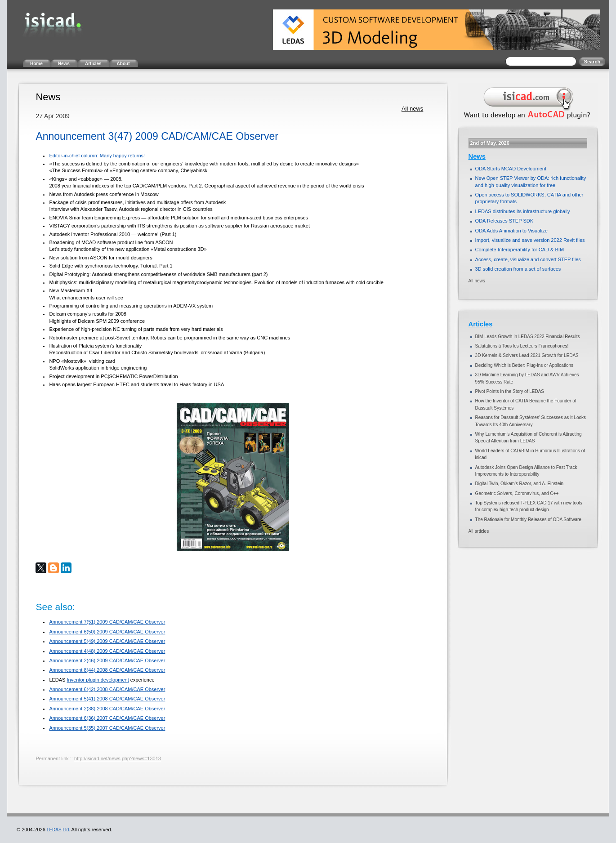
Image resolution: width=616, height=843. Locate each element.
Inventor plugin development (98, 680)
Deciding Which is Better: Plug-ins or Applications (524, 365)
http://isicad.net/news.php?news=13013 (118, 758)
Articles (481, 324)
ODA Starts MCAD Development (511, 169)
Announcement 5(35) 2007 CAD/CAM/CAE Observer (107, 728)
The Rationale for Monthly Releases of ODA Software (528, 520)
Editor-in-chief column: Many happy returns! (97, 156)
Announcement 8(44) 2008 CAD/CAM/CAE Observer (107, 670)
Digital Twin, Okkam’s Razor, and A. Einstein (519, 484)
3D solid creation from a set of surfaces (518, 269)
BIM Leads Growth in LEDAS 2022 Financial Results (528, 337)
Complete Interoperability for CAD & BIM (520, 250)
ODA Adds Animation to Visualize (511, 231)
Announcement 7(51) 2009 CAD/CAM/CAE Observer (107, 622)
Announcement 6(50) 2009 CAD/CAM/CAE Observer (107, 632)
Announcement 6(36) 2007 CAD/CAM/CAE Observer (107, 718)
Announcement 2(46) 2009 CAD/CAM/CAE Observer (107, 660)
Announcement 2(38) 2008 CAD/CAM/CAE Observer (107, 709)
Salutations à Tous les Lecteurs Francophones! (522, 346)
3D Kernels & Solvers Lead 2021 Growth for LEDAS (527, 355)
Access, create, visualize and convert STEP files (528, 259)
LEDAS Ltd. (58, 830)
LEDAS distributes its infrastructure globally (523, 211)
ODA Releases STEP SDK (504, 221)
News (477, 156)
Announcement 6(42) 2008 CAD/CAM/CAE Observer (107, 689)
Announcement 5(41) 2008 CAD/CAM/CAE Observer (107, 699)
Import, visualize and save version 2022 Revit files (530, 240)
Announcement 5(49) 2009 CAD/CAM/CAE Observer (107, 641)
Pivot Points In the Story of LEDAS (510, 391)
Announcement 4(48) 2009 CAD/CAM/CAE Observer (107, 651)
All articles (479, 531)
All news (412, 109)
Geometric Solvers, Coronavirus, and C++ (517, 493)
